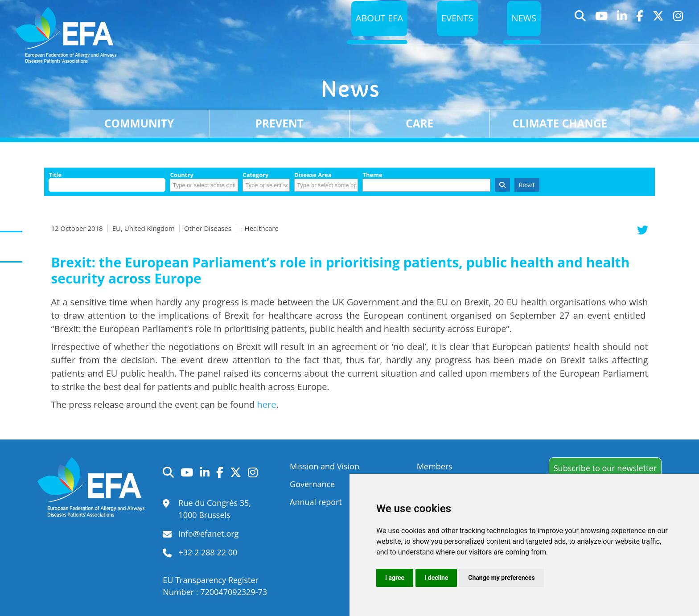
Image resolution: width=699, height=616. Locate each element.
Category (255, 175)
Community (139, 123)
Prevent (280, 123)
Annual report (316, 502)
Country (181, 175)
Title (55, 175)
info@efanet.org (208, 534)
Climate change (560, 123)
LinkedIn (622, 33)
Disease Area (313, 175)
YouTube (602, 33)
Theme (372, 175)
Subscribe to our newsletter (605, 468)
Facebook (640, 33)
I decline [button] (436, 578)
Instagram (678, 33)
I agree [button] (395, 578)
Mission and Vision (325, 466)
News (523, 32)
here (267, 405)
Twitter (658, 33)
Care (419, 123)
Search (580, 33)
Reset (527, 185)
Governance (312, 484)
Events (455, 32)
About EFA (375, 32)
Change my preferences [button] (501, 578)
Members (435, 466)
